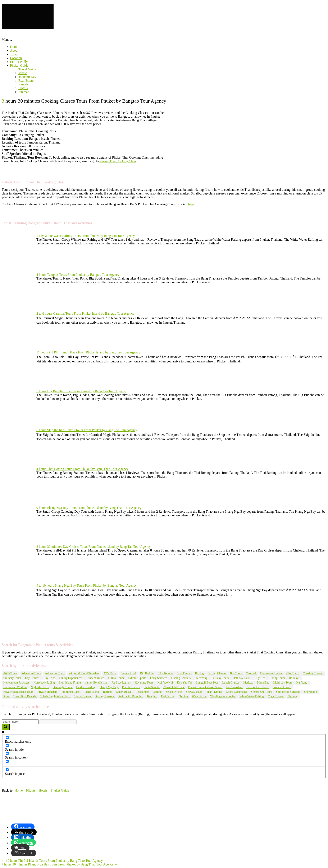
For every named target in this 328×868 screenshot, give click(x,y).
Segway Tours (194, 692)
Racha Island (92, 692)
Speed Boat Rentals (25, 696)
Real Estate (26, 81)
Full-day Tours (220, 678)
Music (23, 73)
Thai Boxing (168, 696)
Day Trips (50, 678)
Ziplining (293, 696)
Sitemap (24, 92)
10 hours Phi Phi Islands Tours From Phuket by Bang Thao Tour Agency (52, 861)
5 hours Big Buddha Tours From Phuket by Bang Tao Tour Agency (81, 391)
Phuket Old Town (174, 687)
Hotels (43, 790)
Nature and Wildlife (15, 687)
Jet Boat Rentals (122, 683)
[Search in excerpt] (7, 761)
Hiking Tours (277, 678)
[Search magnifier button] (6, 727)
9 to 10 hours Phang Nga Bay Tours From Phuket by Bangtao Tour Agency (86, 585)
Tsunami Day (27, 77)
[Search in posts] (7, 770)
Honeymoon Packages (17, 683)
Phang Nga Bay (109, 687)
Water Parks (199, 696)
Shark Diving (215, 692)
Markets (248, 683)
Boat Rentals (184, 673)
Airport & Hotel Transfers (84, 673)
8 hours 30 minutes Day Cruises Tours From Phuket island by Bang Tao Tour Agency (94, 547)
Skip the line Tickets (288, 692)
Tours (14, 54)
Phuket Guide (19, 65)
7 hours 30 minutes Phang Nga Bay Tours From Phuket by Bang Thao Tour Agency (60, 864)
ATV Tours (110, 673)
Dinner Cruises (96, 678)
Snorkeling (311, 692)
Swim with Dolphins (131, 696)
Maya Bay (263, 683)
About (14, 50)
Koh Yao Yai (185, 683)
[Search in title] (7, 745)
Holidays (295, 678)
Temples (152, 696)
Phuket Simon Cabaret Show (205, 687)
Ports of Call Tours (258, 687)
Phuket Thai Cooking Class (118, 161)
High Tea (260, 678)
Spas (6, 696)
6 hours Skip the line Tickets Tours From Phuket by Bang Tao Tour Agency (87, 430)
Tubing (184, 696)
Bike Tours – (165, 673)
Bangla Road (128, 673)
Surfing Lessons (105, 696)
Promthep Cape (71, 692)
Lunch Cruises (231, 683)
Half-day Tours (242, 678)
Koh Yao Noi (166, 683)
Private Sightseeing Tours (19, 692)
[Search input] (20, 722)
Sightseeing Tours (262, 692)
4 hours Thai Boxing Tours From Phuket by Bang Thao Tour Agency (82, 469)
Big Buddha (147, 673)
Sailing (158, 692)
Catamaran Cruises (272, 673)
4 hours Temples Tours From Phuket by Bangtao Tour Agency (78, 275)
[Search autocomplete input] (58, 722)
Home (14, 47)
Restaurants (143, 692)
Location (16, 58)
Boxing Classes (217, 673)
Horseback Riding (44, 683)
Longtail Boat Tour (207, 683)
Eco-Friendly (19, 62)
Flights (23, 88)
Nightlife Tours (40, 687)
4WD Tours (10, 673)
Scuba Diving (174, 692)
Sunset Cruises (83, 696)
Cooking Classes (313, 673)
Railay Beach (124, 692)
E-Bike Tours (116, 678)
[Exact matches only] (7, 738)
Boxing (200, 673)
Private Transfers (48, 692)
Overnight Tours (63, 687)
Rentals (23, 84)
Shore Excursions (237, 692)
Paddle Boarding (86, 687)
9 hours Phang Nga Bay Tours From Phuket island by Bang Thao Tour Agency (89, 508)
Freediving (201, 678)
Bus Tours (236, 673)
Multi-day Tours (283, 683)
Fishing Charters (181, 678)
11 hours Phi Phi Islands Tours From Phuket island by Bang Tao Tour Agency (88, 352)
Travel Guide (27, 69)
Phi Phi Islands (131, 687)
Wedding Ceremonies (223, 696)
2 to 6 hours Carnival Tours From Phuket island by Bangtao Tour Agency (85, 313)
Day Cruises (32, 678)
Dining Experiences (71, 678)
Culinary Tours (12, 678)
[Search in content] (7, 753)
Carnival (251, 673)
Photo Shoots (152, 687)
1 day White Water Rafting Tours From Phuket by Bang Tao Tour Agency (86, 236)
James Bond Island (97, 683)
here (191, 204)
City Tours (293, 673)
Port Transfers (234, 687)
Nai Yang (302, 683)
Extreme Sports (137, 678)
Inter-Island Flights (70, 683)
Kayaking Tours (144, 683)
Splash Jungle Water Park (55, 696)
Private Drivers (282, 687)
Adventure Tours (31, 673)
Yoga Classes (276, 696)
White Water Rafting (252, 696)
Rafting (108, 692)
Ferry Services (159, 678)
